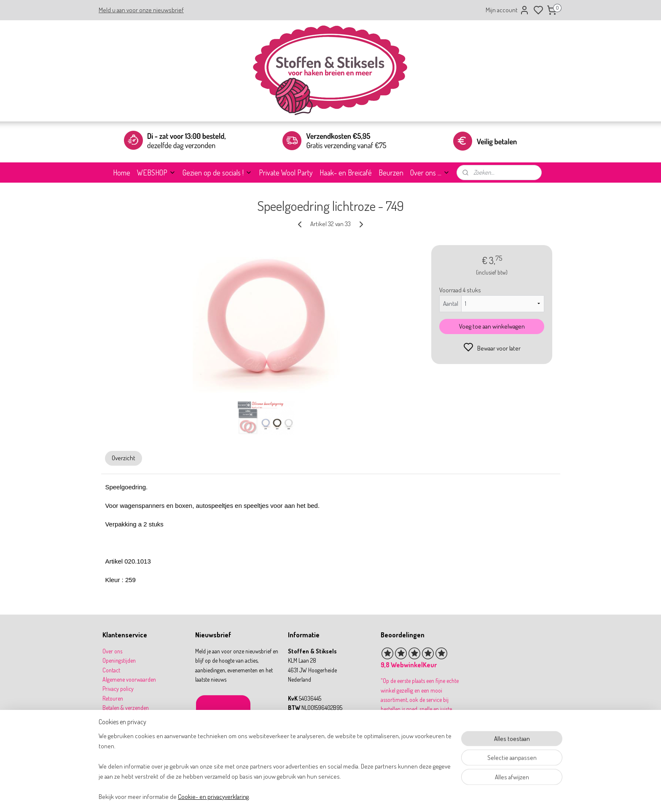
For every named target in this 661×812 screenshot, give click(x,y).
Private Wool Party (286, 173)
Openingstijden (119, 660)
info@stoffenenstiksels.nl (322, 727)
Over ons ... (430, 173)
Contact (111, 670)
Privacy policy (118, 689)
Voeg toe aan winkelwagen (492, 326)
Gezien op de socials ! (217, 173)
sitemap (357, 796)
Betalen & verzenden (126, 708)
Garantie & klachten (125, 717)
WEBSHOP (156, 173)
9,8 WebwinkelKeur (409, 665)
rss (370, 796)
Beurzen (391, 173)
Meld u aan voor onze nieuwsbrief (141, 10)
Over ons (112, 651)
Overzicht (124, 458)
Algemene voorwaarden (129, 679)
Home (122, 173)
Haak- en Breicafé (346, 173)
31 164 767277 (310, 736)
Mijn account (508, 10)
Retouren (113, 698)
